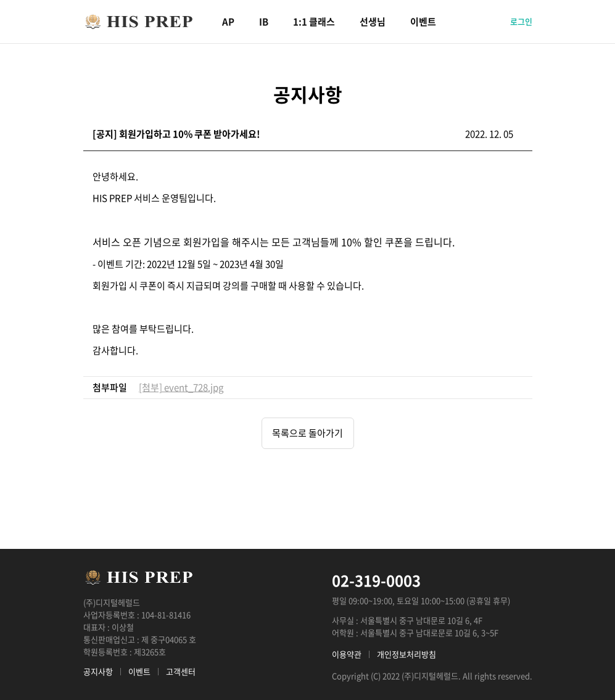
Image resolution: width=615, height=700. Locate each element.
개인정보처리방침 (407, 654)
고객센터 (181, 671)
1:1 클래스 (314, 22)
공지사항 (98, 671)
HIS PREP (139, 22)
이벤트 (423, 22)
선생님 (373, 22)
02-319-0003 (376, 580)
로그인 (521, 21)
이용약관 (347, 654)
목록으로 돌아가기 (307, 433)
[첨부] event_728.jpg (181, 387)
